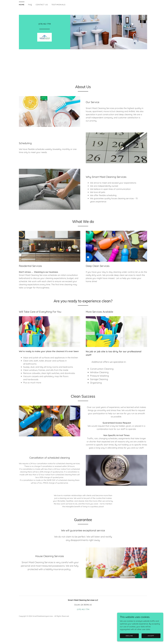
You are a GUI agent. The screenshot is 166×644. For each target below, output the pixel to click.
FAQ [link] (30, 5)
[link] (44, 37)
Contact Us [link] (42, 5)
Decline (129, 637)
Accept (151, 637)
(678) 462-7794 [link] (45, 24)
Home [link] (22, 5)
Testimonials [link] (59, 5)
